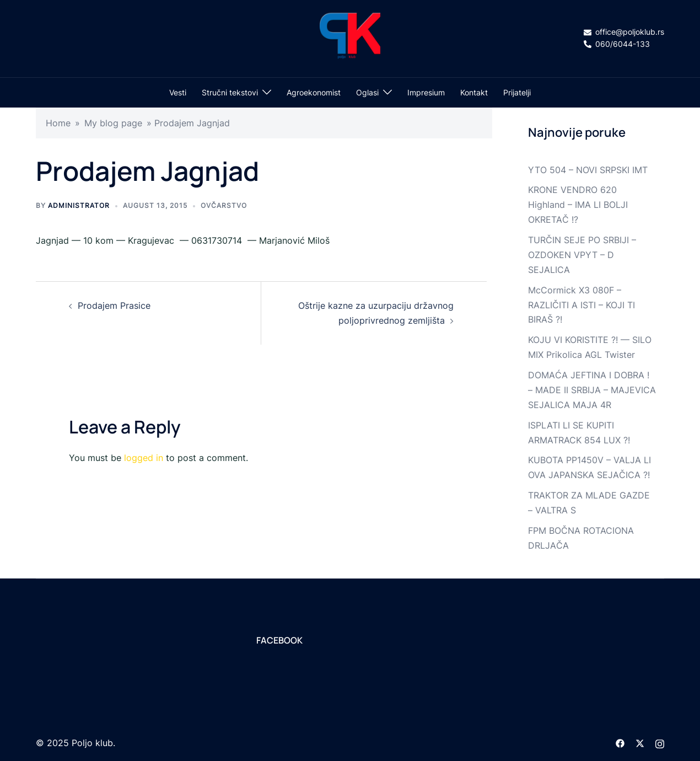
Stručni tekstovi (230, 92)
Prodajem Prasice (114, 306)
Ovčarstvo (224, 205)
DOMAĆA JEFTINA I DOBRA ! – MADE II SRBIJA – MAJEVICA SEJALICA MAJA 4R (592, 390)
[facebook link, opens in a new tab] (620, 743)
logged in (144, 458)
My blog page (113, 123)
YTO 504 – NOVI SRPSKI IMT (588, 170)
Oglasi (367, 92)
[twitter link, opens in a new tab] (640, 743)
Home (58, 123)
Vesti (178, 92)
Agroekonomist (314, 92)
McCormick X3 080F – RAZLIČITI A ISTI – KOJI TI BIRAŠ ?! (581, 305)
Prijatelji (517, 92)
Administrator (79, 205)
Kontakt (474, 92)
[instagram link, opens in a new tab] (660, 743)
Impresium (426, 92)
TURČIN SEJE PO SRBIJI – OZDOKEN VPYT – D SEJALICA (582, 255)
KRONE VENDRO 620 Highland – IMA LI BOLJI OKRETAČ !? (578, 205)
